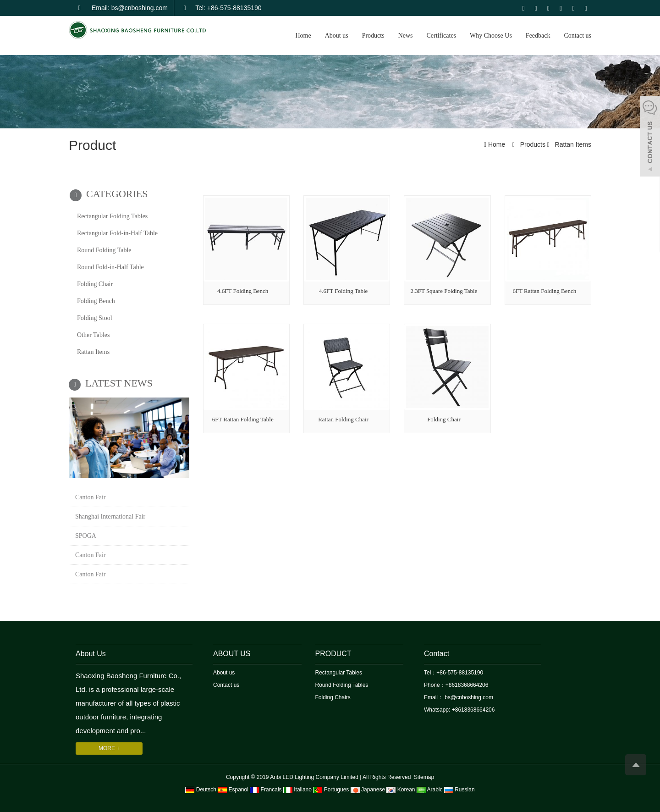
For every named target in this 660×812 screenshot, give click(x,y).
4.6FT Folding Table (344, 291)
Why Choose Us (491, 36)
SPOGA (86, 536)
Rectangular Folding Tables (112, 216)
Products (373, 36)
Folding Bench (96, 301)
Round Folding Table (104, 250)
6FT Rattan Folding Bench (544, 291)
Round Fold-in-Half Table (110, 267)
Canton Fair (91, 497)
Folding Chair (444, 419)
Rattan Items (572, 144)
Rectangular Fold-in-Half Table (117, 233)
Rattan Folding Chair (343, 419)
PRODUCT (333, 654)
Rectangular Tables (339, 673)
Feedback (538, 36)
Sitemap (424, 777)
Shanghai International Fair (110, 516)
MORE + (109, 748)
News (406, 36)
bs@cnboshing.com (468, 697)
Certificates (442, 36)
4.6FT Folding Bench (243, 291)
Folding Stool (95, 318)
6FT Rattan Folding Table (243, 419)
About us (337, 36)
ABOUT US (232, 654)
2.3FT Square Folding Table (444, 291)
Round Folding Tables (342, 685)
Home (303, 36)
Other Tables (93, 335)
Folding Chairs (333, 697)
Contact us (578, 36)
